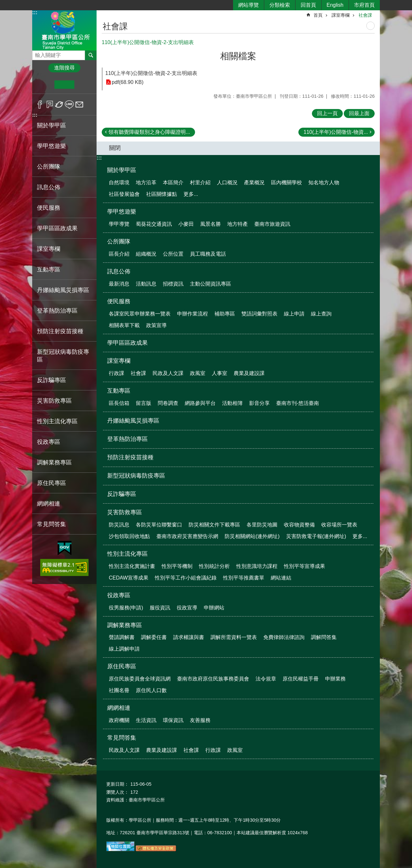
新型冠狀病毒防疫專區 (63, 356)
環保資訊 (173, 720)
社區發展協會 (124, 194)
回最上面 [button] (359, 113)
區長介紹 (119, 254)
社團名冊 (119, 690)
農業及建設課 (249, 373)
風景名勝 (211, 224)
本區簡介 (173, 183)
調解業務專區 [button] (54, 462)
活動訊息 (146, 284)
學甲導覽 (119, 224)
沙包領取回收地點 (129, 536)
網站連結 (281, 578)
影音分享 (259, 403)
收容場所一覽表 (339, 525)
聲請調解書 (122, 637)
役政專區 (119, 595)
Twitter (59, 105)
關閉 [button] (115, 148)
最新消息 (119, 284)
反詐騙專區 (51, 380)
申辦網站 (214, 608)
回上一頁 (327, 113)
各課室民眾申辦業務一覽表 (140, 314)
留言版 (144, 403)
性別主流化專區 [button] (57, 421)
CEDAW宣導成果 (129, 578)
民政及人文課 (168, 373)
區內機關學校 (286, 183)
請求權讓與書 (189, 637)
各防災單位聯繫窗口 (159, 525)
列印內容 (370, 26)
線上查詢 (321, 314)
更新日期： (117, 784)
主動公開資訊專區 (211, 284)
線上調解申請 (124, 649)
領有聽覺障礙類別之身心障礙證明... (149, 132)
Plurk (50, 105)
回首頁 (308, 5)
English (335, 5)
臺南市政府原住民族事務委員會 (213, 679)
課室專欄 (341, 15)
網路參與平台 (200, 403)
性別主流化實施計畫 (132, 566)
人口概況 (227, 183)
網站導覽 (248, 5)
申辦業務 (335, 679)
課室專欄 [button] (49, 249)
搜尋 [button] (91, 55)
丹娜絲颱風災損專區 (63, 290)
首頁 (318, 15)
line (69, 105)
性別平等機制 (177, 566)
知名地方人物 (324, 183)
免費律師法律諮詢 (284, 637)
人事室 (220, 373)
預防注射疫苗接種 (60, 331)
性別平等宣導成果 (304, 566)
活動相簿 (232, 403)
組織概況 (146, 254)
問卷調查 (168, 403)
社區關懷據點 (162, 194)
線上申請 (294, 314)
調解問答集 (324, 637)
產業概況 (254, 183)
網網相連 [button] (49, 504)
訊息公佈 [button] (49, 187)
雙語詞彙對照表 (259, 314)
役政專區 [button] (49, 442)
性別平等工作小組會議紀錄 (186, 578)
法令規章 (266, 679)
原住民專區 (122, 666)
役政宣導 (187, 608)
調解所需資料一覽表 (234, 637)
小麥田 (186, 224)
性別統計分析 (214, 566)
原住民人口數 (151, 690)
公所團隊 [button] (49, 167)
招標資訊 (173, 284)
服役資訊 (160, 608)
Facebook (40, 105)
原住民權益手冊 (301, 679)
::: (35, 12)
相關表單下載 (124, 325)
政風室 (198, 373)
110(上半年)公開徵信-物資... (336, 132)
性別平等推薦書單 (244, 578)
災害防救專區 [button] (54, 401)
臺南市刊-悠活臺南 (298, 403)
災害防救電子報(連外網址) (316, 536)
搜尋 (37, 54)
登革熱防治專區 (57, 311)
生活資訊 (146, 720)
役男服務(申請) (126, 608)
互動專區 (119, 391)
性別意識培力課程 (257, 566)
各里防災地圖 (262, 525)
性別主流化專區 (127, 554)
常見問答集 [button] (51, 524)
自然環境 (119, 183)
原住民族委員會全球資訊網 (140, 679)
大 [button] (84, 85)
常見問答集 (122, 738)
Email (79, 105)
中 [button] (64, 85)
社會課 (365, 15)
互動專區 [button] (49, 270)
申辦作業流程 (192, 314)
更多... (191, 194)
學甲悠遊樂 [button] (51, 146)
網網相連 (119, 708)
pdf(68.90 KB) (128, 82)
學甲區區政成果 (57, 228)
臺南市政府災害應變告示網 (187, 536)
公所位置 (173, 254)
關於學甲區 (122, 170)
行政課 (117, 373)
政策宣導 (156, 325)
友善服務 (200, 720)
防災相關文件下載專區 (214, 525)
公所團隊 (119, 242)
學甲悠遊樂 (122, 212)
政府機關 (119, 720)
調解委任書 (154, 637)
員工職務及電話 (208, 254)
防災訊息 (119, 525)
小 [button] (45, 85)
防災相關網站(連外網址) (252, 536)
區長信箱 (119, 403)
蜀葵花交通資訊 (154, 224)
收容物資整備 (299, 525)
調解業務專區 (125, 625)
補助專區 (225, 314)
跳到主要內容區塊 (3, 3)
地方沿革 (146, 183)
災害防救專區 (125, 512)
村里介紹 (200, 183)
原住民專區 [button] (51, 483)
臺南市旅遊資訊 (272, 224)
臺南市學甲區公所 (64, 30)
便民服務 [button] (49, 208)
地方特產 (238, 224)
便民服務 (119, 301)
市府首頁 (364, 5)
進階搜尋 (64, 68)
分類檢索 (280, 5)
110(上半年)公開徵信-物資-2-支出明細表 (151, 73)
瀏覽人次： (117, 792)
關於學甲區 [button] (51, 125)
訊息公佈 (119, 271)
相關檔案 (238, 56)
